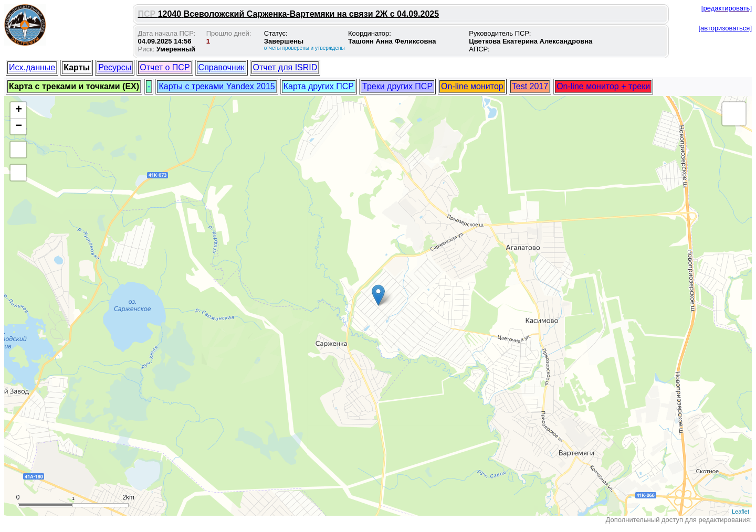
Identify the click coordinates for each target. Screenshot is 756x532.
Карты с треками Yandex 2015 (217, 86)
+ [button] (19, 110)
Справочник (222, 67)
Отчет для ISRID (285, 67)
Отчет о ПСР (165, 67)
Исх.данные (32, 67)
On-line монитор (472, 86)
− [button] (19, 126)
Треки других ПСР (397, 86)
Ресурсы (115, 67)
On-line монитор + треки (603, 86)
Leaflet (741, 512)
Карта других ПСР (319, 86)
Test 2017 (530, 86)
